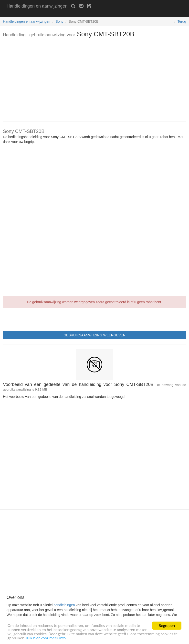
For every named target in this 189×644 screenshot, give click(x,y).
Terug (182, 21)
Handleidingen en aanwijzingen (37, 6)
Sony (59, 21)
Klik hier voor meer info (46, 638)
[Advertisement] (64, 14)
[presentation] (40, 319)
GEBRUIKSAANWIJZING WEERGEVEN (94, 335)
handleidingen (64, 605)
